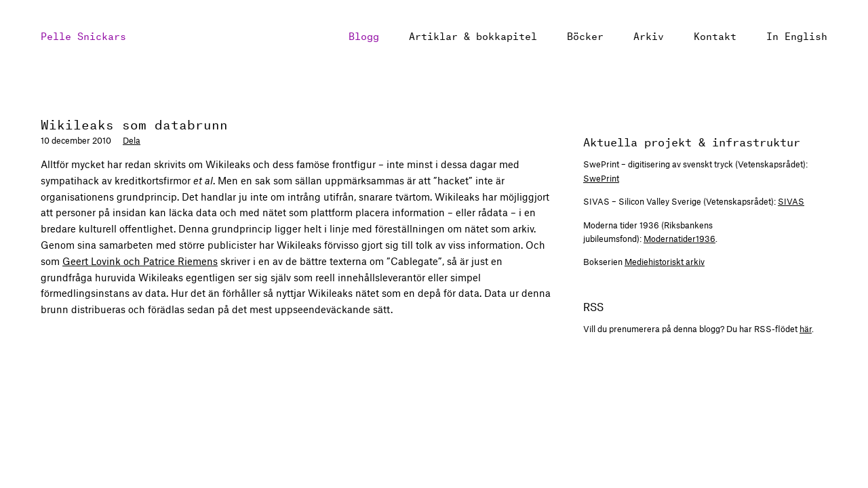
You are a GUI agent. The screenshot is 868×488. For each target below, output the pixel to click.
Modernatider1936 (679, 239)
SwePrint (601, 178)
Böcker (585, 35)
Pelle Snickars (83, 35)
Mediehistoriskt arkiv (665, 262)
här (806, 329)
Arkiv (649, 35)
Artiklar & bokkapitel (473, 35)
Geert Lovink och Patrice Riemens (140, 261)
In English (797, 35)
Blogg (364, 35)
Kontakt (715, 35)
